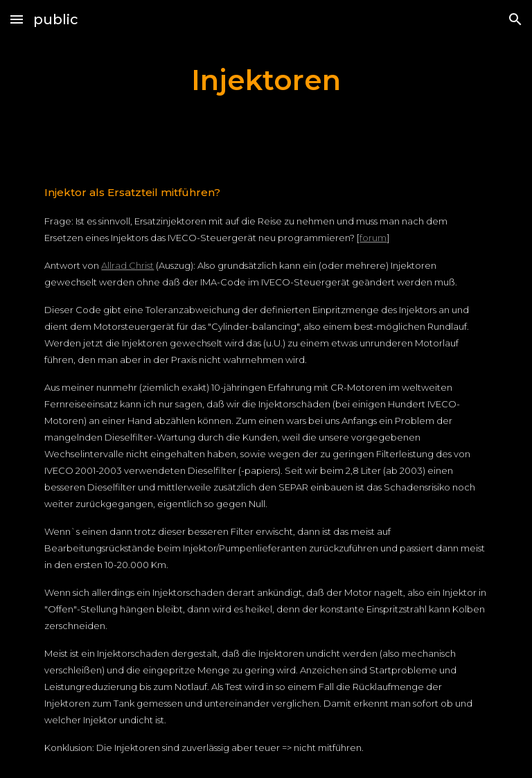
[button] (17, 19)
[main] (266, 80)
